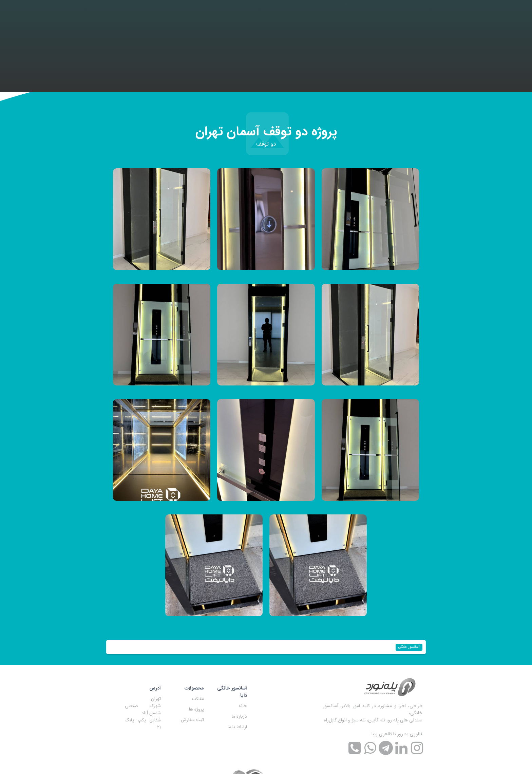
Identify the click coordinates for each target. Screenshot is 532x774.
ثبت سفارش (192, 720)
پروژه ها (196, 709)
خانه (243, 706)
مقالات (198, 699)
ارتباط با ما (237, 727)
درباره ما (239, 716)
